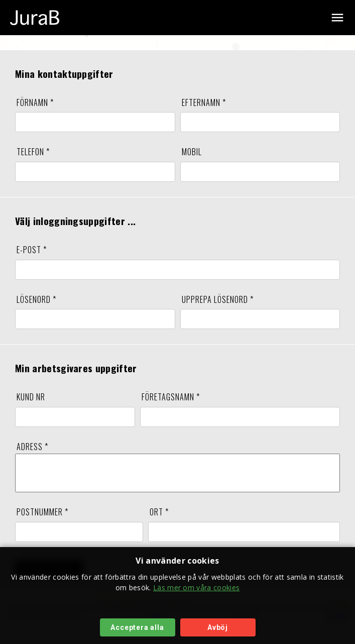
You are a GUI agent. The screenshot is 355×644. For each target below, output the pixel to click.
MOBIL (192, 152)
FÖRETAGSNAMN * (171, 397)
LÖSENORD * (36, 299)
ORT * (159, 519)
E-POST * (32, 250)
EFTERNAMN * (204, 102)
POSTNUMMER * (42, 519)
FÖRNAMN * (35, 102)
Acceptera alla (137, 627)
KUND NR (31, 397)
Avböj (218, 627)
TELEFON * (33, 152)
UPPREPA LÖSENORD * (218, 299)
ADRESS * (32, 447)
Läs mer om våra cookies (196, 587)
